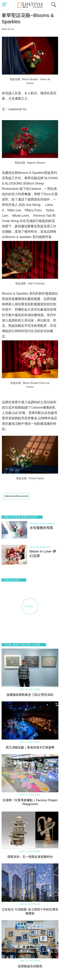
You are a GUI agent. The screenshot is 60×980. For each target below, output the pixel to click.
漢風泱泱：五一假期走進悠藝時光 (30, 857)
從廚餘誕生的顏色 (30, 966)
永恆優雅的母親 (41, 528)
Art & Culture (30, 689)
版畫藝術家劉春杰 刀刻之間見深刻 (30, 695)
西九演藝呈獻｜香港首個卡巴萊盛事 (30, 747)
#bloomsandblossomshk (16, 496)
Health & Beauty (41, 547)
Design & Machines (42, 523)
